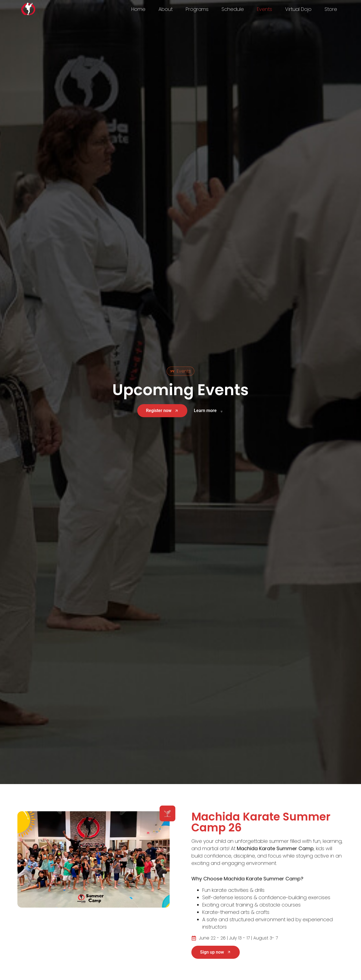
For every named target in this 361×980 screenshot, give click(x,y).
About (166, 9)
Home (138, 9)
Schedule (233, 9)
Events (264, 9)
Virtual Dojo (298, 9)
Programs (197, 9)
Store (331, 9)
